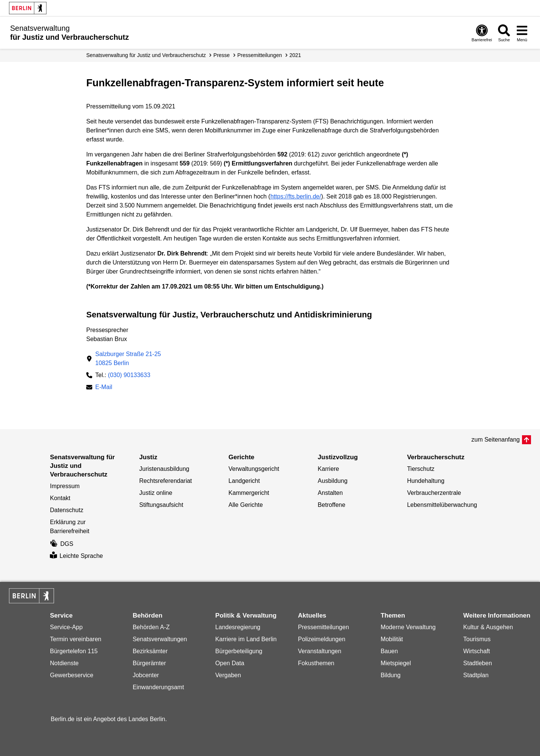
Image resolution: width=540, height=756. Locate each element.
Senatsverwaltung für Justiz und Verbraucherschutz (146, 55)
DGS (61, 544)
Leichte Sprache (76, 556)
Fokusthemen (316, 663)
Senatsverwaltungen (160, 639)
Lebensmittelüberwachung (442, 505)
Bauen (389, 651)
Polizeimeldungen (321, 639)
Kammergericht (249, 493)
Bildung (391, 675)
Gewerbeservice (72, 675)
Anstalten (330, 493)
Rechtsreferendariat (166, 481)
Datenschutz (67, 510)
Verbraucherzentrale (434, 493)
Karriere (328, 469)
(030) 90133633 (129, 375)
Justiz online (156, 493)
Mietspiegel (396, 663)
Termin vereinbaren (76, 639)
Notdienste (64, 663)
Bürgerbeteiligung (239, 651)
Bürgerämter (149, 663)
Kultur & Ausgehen (488, 627)
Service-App (66, 627)
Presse (222, 55)
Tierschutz (421, 469)
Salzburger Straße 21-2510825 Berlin (128, 358)
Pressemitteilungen (323, 627)
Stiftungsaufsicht (161, 505)
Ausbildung (332, 481)
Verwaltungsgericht (254, 469)
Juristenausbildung (164, 469)
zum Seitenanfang (496, 440)
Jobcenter (146, 675)
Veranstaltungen (319, 651)
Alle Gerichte (246, 505)
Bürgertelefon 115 (74, 651)
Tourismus (477, 639)
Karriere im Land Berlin (246, 639)
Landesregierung (238, 627)
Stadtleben (478, 663)
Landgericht (244, 481)
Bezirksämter (150, 651)
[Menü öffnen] (522, 33)
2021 (295, 55)
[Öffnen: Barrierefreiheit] (482, 33)
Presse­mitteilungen (260, 55)
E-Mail (104, 388)
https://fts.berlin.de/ (296, 196)
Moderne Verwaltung (408, 627)
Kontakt (60, 498)
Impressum (65, 486)
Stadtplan (476, 675)
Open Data (230, 663)
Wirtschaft (476, 651)
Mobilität (392, 639)
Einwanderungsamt (158, 687)
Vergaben (228, 675)
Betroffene (331, 505)
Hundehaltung (426, 481)
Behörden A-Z (151, 627)
